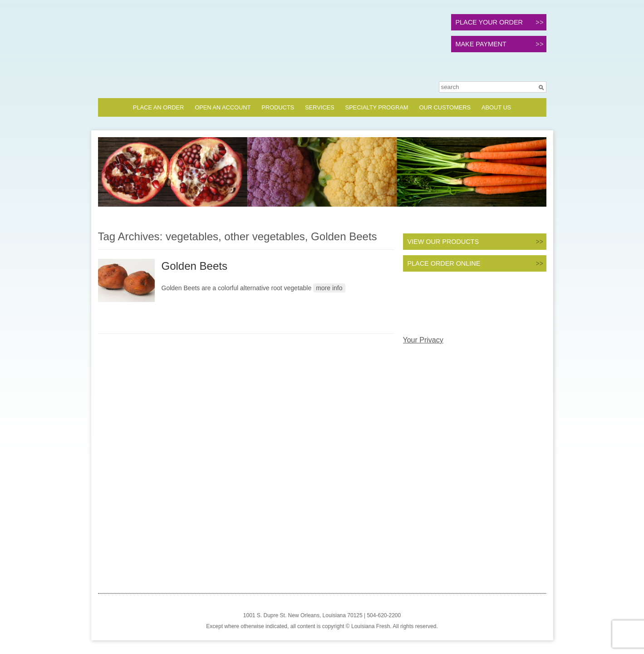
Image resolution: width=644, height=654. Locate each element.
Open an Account (223, 107)
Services (320, 107)
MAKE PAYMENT (481, 44)
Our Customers (445, 107)
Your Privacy (423, 340)
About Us (496, 107)
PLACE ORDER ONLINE (444, 263)
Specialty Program (377, 107)
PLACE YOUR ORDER (489, 22)
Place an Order (158, 107)
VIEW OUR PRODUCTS (443, 242)
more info (329, 288)
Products (278, 107)
